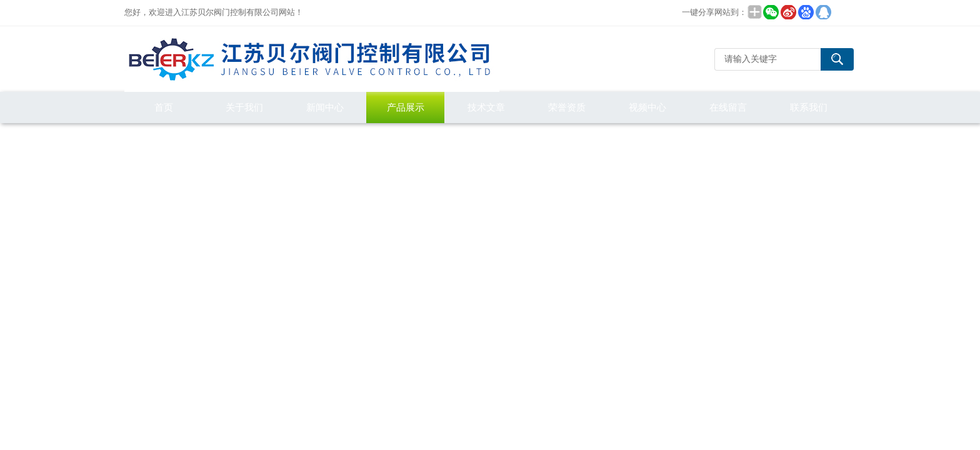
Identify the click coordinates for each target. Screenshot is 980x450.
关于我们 (244, 107)
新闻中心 (325, 107)
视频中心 (647, 107)
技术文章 (486, 107)
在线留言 (728, 107)
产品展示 (406, 107)
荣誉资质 (567, 107)
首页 (164, 107)
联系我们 (809, 107)
